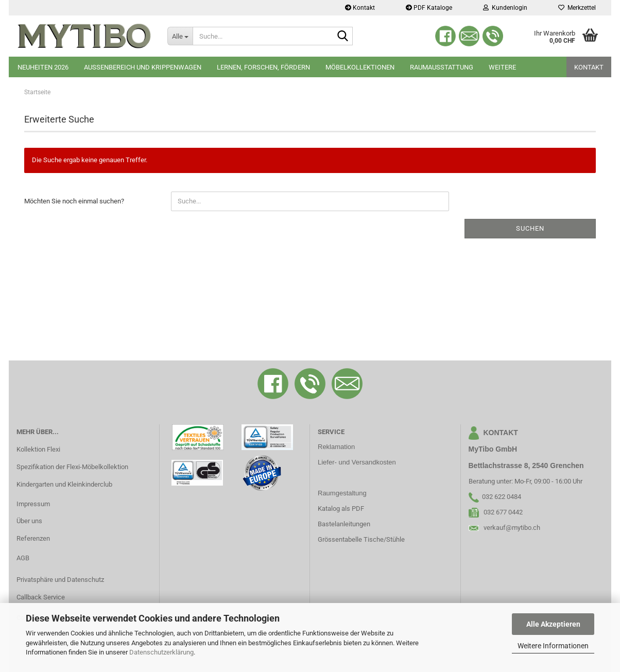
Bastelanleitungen (344, 524)
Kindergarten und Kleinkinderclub (64, 484)
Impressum (33, 504)
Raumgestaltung (342, 493)
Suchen (530, 228)
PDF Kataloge (429, 8)
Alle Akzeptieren (553, 624)
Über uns (29, 521)
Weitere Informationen (553, 646)
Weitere (502, 67)
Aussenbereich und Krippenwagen (143, 67)
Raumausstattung (442, 67)
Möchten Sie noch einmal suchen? (74, 201)
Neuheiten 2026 (43, 67)
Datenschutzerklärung (161, 652)
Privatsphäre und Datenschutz (60, 580)
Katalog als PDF (341, 509)
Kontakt (360, 8)
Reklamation (336, 447)
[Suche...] (180, 36)
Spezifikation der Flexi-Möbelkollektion (72, 467)
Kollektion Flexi (38, 449)
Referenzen (33, 538)
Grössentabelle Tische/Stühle (361, 539)
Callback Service (41, 597)
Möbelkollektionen (360, 67)
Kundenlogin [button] (505, 8)
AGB (23, 558)
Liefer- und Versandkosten (357, 462)
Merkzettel (577, 8)
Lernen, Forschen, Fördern (263, 67)
